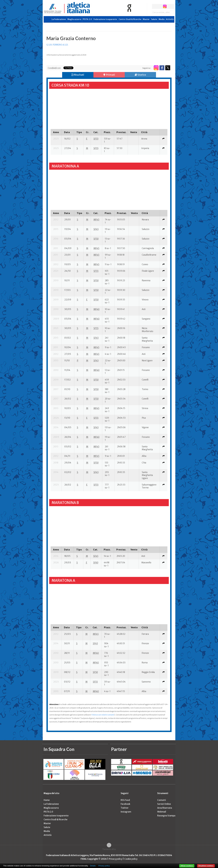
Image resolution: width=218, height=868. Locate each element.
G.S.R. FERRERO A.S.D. (57, 45)
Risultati (78, 75)
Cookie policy (131, 859)
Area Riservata (165, 808)
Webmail (162, 812)
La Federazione (59, 19)
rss (170, 6)
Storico (140, 75)
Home (47, 800)
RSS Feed (125, 800)
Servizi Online (164, 804)
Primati (109, 75)
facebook (154, 6)
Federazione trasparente (105, 19)
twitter (160, 6)
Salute (154, 19)
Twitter (125, 808)
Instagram (126, 812)
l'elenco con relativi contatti (103, 715)
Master (146, 19)
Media (162, 19)
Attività (170, 19)
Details (93, 866)
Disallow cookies (206, 866)
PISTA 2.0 (87, 19)
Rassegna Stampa (166, 816)
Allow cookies (187, 866)
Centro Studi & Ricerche (130, 19)
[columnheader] (56, 132)
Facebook (125, 804)
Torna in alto (109, 849)
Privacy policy (115, 859)
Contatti (162, 800)
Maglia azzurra (74, 19)
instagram (165, 6)
